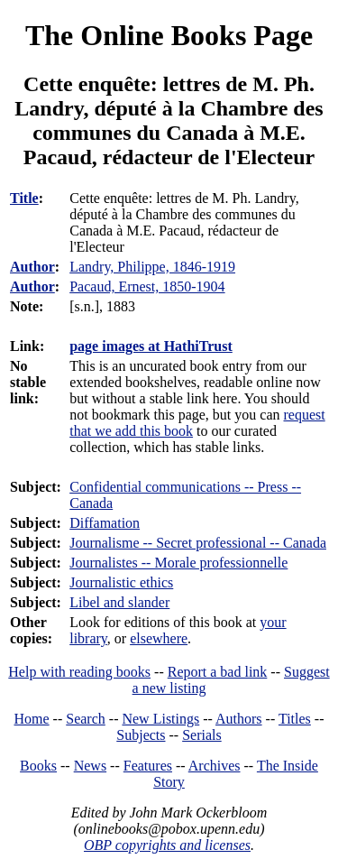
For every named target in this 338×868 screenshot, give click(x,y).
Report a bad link (218, 672)
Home (32, 719)
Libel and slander (119, 602)
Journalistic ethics (121, 582)
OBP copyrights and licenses (167, 845)
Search (86, 719)
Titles (295, 719)
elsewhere (159, 638)
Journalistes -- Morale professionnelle (178, 563)
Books (38, 766)
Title (24, 198)
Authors (239, 719)
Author (32, 267)
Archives (215, 766)
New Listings (160, 719)
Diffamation (105, 523)
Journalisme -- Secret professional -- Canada (198, 543)
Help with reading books (79, 672)
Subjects (141, 735)
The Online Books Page (169, 35)
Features (148, 766)
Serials (202, 735)
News (90, 766)
